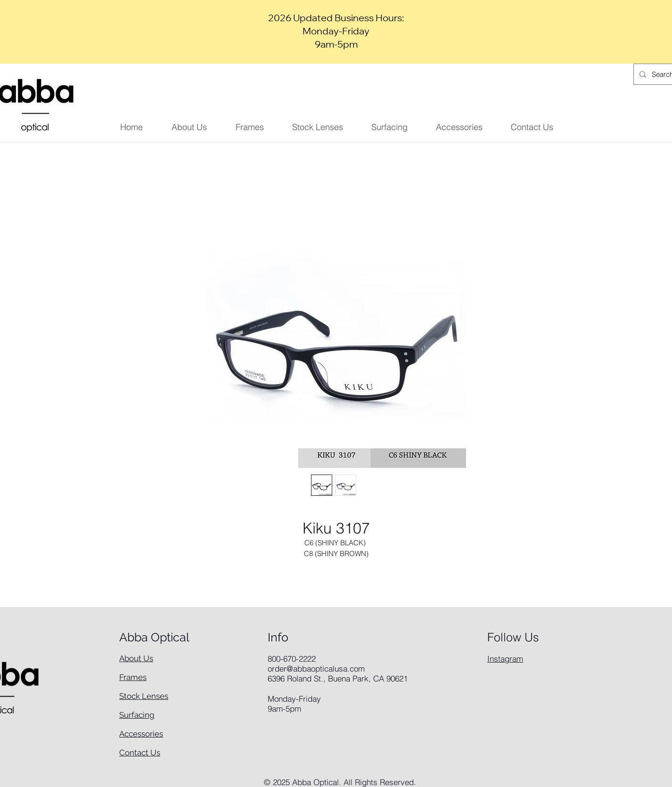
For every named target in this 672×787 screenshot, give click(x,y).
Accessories (141, 734)
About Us (136, 658)
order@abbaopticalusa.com (316, 668)
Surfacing (137, 715)
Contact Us (140, 753)
